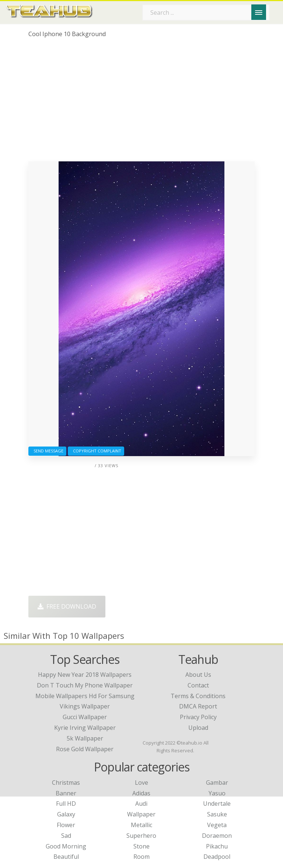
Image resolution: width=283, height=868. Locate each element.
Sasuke (217, 814)
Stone (141, 846)
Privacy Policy (198, 717)
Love (141, 783)
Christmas (66, 783)
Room (141, 857)
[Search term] (206, 13)
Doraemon (217, 836)
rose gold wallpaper (85, 749)
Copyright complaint (96, 451)
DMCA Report (198, 706)
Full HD (66, 804)
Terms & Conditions (198, 696)
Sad (66, 836)
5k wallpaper (85, 738)
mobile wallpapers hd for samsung (85, 696)
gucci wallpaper (85, 717)
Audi (141, 804)
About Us (198, 675)
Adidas (141, 793)
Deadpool (217, 857)
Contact (198, 685)
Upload (198, 728)
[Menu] (259, 12)
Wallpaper (141, 814)
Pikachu (217, 846)
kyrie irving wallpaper (85, 728)
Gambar (217, 783)
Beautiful (66, 857)
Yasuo (217, 793)
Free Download (67, 606)
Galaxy (66, 814)
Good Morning (66, 846)
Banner (66, 793)
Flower (66, 825)
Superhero (141, 836)
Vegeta (217, 825)
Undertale (217, 804)
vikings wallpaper (85, 706)
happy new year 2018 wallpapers (85, 675)
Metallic (141, 825)
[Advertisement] (141, 102)
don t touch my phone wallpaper (85, 685)
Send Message (47, 451)
